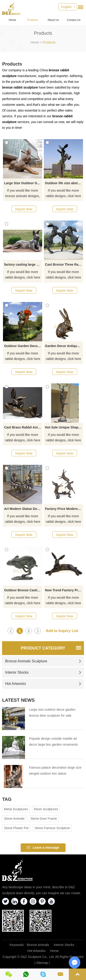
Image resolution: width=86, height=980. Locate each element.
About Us (53, 20)
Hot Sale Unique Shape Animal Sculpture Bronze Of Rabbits (64, 427)
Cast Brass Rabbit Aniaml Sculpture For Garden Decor (23, 427)
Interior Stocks (43, 672)
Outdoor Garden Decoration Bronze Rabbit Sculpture (23, 346)
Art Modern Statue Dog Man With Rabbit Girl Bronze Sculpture (23, 509)
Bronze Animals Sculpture (43, 661)
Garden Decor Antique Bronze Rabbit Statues (64, 346)
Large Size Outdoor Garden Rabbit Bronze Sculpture (23, 183)
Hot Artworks (43, 684)
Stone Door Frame (44, 819)
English (67, 7)
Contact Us (74, 20)
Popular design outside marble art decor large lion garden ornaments (53, 741)
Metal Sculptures (16, 809)
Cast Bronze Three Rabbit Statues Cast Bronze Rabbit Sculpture (64, 264)
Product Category (43, 648)
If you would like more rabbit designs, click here (64, 193)
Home (12, 20)
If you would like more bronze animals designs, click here (23, 194)
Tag (7, 799)
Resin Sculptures (46, 809)
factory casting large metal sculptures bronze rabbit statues (23, 264)
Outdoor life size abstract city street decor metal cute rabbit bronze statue (64, 183)
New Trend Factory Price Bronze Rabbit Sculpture (64, 590)
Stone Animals (14, 819)
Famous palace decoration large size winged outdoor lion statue (55, 770)
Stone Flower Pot (16, 828)
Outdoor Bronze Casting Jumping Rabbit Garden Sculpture (23, 590)
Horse (54, 951)
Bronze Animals (38, 945)
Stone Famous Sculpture (52, 828)
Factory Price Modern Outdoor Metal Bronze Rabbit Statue (64, 509)
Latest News (18, 700)
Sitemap (42, 963)
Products (33, 20)
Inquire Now (24, 209)
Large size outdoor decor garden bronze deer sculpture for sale (52, 713)
